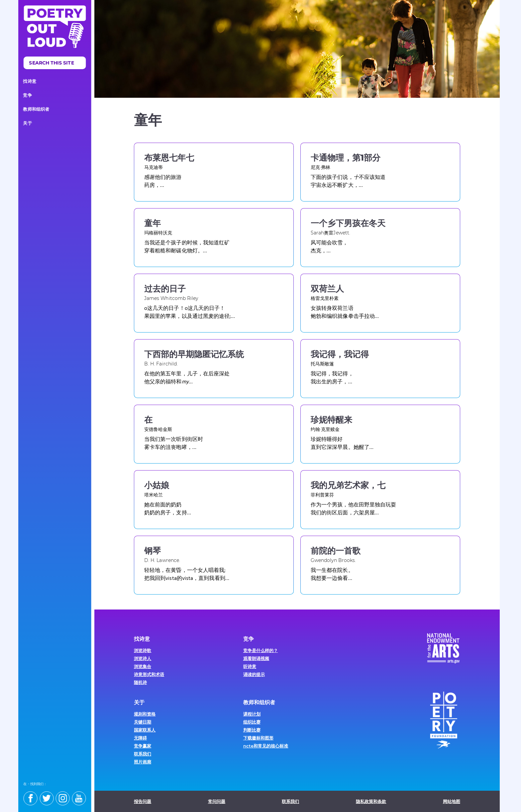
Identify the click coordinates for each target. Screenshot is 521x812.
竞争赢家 (143, 746)
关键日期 (143, 722)
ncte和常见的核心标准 (266, 746)
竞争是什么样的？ (261, 650)
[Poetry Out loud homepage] (58, 27)
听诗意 (250, 666)
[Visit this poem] (214, 172)
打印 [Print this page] (454, 120)
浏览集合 (143, 666)
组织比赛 (252, 722)
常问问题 (217, 801)
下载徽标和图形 (258, 738)
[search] (58, 63)
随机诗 (140, 682)
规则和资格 (145, 714)
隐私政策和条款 (371, 801)
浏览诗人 (143, 658)
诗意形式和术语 (149, 674)
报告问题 (143, 801)
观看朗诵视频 (256, 658)
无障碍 (140, 738)
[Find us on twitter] (50, 796)
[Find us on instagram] (66, 796)
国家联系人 (145, 730)
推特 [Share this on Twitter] (428, 120)
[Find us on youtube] (82, 796)
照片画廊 (143, 762)
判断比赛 (252, 730)
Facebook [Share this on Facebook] (441, 120)
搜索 (83, 64)
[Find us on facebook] (34, 796)
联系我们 (143, 754)
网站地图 (452, 801)
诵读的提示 (254, 674)
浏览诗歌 (143, 650)
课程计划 (252, 714)
